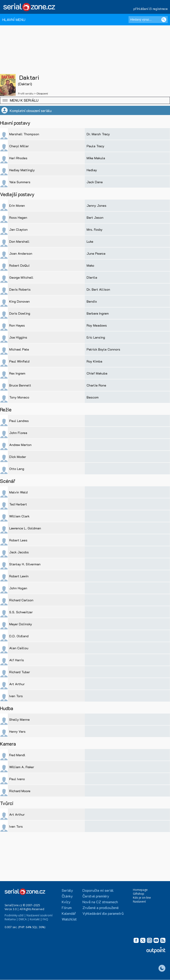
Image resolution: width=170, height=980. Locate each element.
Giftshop (139, 894)
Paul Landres (19, 421)
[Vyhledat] (164, 20)
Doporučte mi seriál (98, 890)
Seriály (67, 890)
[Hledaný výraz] (148, 20)
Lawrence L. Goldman (25, 528)
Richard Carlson (21, 600)
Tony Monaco (19, 397)
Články (67, 896)
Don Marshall (19, 241)
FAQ (45, 919)
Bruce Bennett (20, 385)
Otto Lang (17, 469)
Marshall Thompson (24, 134)
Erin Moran (17, 205)
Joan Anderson (21, 253)
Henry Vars (17, 731)
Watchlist (69, 919)
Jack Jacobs (19, 552)
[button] (85, 100)
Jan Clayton (18, 229)
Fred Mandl (17, 755)
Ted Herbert (18, 504)
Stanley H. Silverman (25, 564)
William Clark (19, 516)
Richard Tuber (20, 672)
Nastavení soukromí (40, 915)
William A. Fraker (22, 767)
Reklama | (11, 919)
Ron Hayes (17, 325)
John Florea (18, 433)
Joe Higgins (18, 337)
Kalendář (69, 913)
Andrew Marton (20, 445)
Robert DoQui (19, 265)
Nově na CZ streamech (100, 902)
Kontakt (35, 919)
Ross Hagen (18, 217)
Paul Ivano (17, 779)
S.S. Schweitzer (21, 612)
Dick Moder (18, 457)
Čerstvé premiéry (96, 896)
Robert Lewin (19, 576)
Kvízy (66, 902)
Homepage (140, 890)
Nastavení (139, 902)
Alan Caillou (19, 648)
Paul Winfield (19, 361)
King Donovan (19, 301)
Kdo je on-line (142, 898)
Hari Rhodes (18, 158)
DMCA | (24, 919)
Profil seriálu (26, 93)
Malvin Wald (18, 492)
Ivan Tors (16, 696)
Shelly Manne (19, 719)
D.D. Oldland (19, 636)
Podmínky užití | (15, 915)
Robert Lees (18, 540)
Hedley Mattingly (22, 170)
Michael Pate (19, 349)
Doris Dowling (20, 313)
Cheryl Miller (19, 146)
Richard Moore (20, 791)
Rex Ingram (17, 373)
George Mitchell (21, 277)
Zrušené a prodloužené (101, 908)
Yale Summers (20, 182)
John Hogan (18, 588)
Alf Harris (17, 660)
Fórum (67, 908)
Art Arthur (17, 684)
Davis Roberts (20, 289)
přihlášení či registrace (151, 9)
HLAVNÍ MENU (14, 19)
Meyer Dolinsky (21, 624)
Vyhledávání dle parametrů (103, 913)
